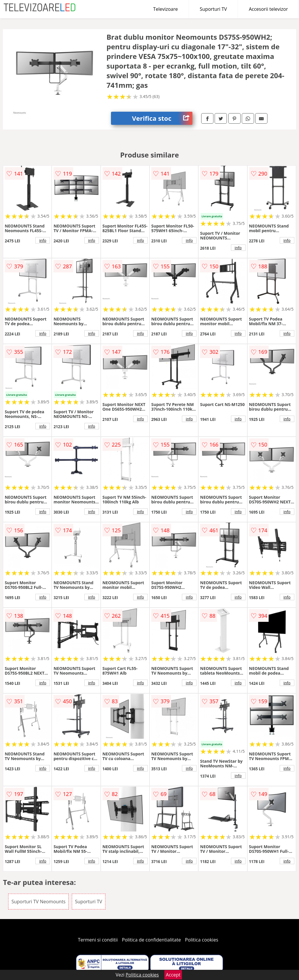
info (43, 240)
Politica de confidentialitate (152, 940)
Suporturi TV (213, 9)
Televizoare (166, 9)
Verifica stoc (162, 118)
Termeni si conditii (98, 940)
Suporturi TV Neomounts (38, 902)
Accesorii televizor (268, 9)
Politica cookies (202, 940)
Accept (173, 975)
